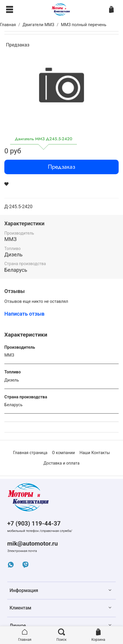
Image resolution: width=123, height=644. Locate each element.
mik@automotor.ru (32, 544)
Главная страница (30, 453)
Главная (8, 25)
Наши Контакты (95, 453)
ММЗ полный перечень (84, 25)
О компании (63, 453)
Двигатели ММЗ (38, 25)
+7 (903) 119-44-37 (34, 524)
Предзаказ (62, 167)
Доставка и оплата (62, 463)
